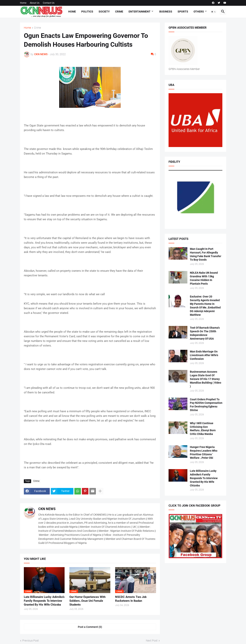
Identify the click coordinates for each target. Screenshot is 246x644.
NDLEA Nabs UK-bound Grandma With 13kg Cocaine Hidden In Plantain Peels (204, 278)
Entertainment (140, 12)
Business (166, 12)
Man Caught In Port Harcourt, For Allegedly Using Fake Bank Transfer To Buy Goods (206, 254)
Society (104, 12)
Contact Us (49, 3)
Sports (183, 12)
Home (23, 3)
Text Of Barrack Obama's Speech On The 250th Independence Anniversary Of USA (205, 333)
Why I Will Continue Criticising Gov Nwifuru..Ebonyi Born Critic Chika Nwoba (203, 429)
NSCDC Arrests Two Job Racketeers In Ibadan (131, 599)
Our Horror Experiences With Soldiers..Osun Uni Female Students (87, 601)
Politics (87, 12)
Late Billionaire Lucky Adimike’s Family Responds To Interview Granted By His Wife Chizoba (44, 601)
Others (199, 12)
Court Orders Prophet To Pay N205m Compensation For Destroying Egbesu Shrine (206, 405)
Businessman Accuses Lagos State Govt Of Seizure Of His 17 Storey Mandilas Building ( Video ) (206, 379)
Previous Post (31, 641)
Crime (119, 12)
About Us (35, 3)
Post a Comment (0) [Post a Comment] (90, 627)
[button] (214, 12)
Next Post (152, 641)
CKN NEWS (47, 509)
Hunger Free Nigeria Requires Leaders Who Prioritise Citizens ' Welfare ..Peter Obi (204, 452)
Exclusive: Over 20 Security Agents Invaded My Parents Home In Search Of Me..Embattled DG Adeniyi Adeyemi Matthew (205, 306)
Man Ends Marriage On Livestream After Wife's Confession (204, 355)
